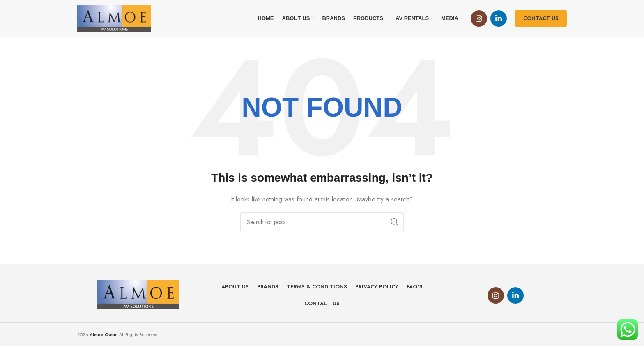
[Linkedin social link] (499, 18)
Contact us (541, 18)
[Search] (322, 222)
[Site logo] (114, 18)
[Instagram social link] (479, 18)
